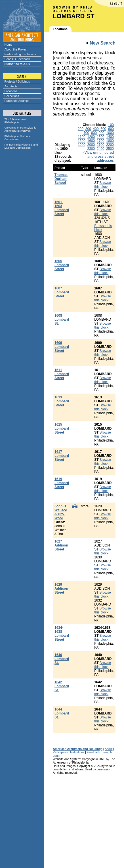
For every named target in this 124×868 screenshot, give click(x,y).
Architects (11, 86)
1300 (101, 137)
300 (88, 129)
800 (94, 133)
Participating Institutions (20, 54)
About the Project (16, 49)
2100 (101, 145)
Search (107, 752)
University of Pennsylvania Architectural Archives (21, 129)
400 (96, 129)
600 (111, 129)
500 (103, 129)
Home (9, 45)
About (109, 749)
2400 (101, 149)
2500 (110, 149)
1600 (91, 141)
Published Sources (17, 101)
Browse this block (102, 185)
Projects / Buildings (17, 81)
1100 (82, 137)
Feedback (93, 752)
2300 (91, 149)
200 (81, 129)
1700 (101, 141)
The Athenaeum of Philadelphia (16, 121)
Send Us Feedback (17, 59)
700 (86, 133)
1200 (91, 137)
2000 (91, 145)
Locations (11, 91)
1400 (110, 137)
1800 (110, 141)
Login (56, 756)
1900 (82, 145)
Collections (12, 96)
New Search (103, 43)
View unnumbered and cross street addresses (99, 157)
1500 (82, 141)
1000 (110, 133)
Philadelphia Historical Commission (18, 138)
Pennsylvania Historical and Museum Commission (21, 146)
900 (102, 133)
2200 (110, 145)
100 (111, 125)
